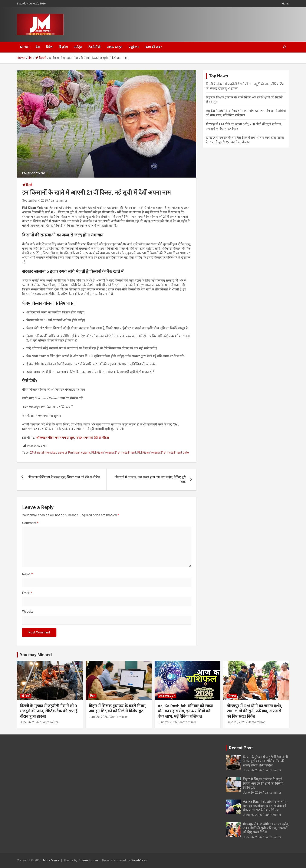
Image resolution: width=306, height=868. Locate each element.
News (25, 47)
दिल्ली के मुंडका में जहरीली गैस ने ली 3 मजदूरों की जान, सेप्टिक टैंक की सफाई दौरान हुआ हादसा (49, 711)
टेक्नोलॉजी (94, 47)
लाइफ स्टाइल (115, 47)
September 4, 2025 (35, 201)
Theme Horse (88, 860)
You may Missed (36, 655)
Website (28, 612)
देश (38, 47)
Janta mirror (59, 201)
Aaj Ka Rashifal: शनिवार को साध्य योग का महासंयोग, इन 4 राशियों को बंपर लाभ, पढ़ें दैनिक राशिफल (185, 711)
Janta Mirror (51, 860)
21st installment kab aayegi (48, 452)
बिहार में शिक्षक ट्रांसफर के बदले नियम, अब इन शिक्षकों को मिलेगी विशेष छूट (118, 709)
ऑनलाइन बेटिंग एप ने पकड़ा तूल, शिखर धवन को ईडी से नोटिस (73, 438)
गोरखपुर (232, 696)
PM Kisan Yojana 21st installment (114, 452)
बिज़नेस (63, 47)
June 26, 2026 (29, 722)
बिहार (93, 696)
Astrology (167, 696)
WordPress (139, 860)
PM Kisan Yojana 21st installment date (163, 452)
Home (286, 4)
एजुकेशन (134, 47)
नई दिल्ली (27, 185)
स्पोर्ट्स (78, 47)
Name (27, 574)
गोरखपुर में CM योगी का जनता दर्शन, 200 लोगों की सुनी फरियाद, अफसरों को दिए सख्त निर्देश (254, 711)
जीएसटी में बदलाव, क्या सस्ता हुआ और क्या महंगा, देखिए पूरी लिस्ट (150, 479)
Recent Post (241, 748)
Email (27, 593)
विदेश (49, 47)
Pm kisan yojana (79, 452)
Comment (30, 523)
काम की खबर (154, 47)
